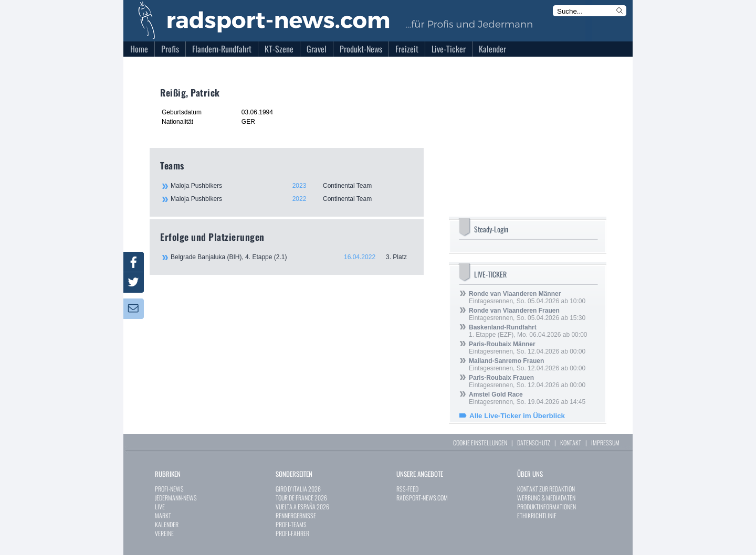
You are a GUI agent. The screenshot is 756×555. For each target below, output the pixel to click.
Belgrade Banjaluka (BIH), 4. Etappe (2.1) (292, 257)
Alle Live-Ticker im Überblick (517, 416)
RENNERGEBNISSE (296, 515)
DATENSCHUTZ (534, 442)
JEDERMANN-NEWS (176, 498)
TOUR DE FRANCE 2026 (301, 498)
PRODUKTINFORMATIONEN (547, 506)
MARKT (163, 515)
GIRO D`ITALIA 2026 (298, 489)
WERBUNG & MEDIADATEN (546, 498)
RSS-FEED (407, 489)
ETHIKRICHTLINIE (537, 515)
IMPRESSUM (605, 442)
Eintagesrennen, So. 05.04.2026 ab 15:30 (527, 314)
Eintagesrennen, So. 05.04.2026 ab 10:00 (527, 297)
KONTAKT (571, 442)
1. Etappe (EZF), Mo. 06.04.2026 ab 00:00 (528, 331)
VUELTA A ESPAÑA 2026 (302, 506)
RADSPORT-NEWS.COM (422, 498)
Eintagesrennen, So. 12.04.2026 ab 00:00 (527, 348)
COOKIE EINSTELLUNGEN (480, 442)
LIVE (160, 506)
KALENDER (167, 524)
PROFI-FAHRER (292, 533)
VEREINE (164, 533)
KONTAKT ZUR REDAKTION (546, 489)
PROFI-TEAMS (291, 524)
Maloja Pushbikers (291, 186)
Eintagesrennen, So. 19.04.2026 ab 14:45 (527, 398)
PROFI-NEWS (169, 489)
